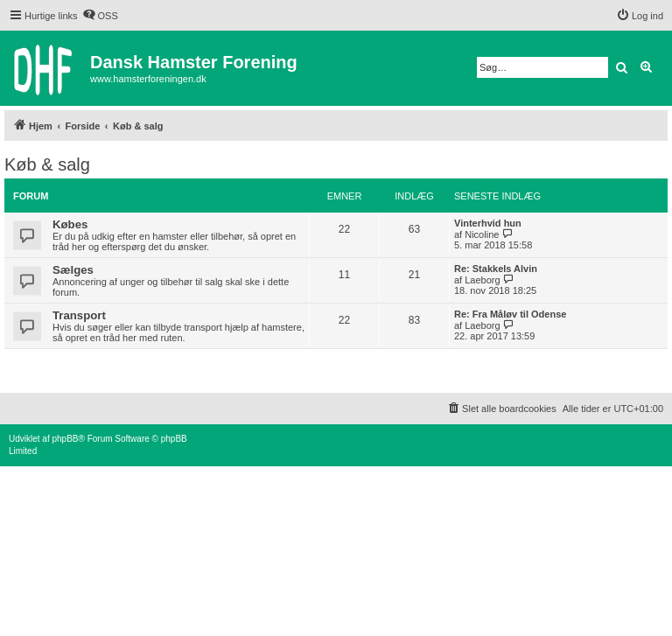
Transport (79, 315)
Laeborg (482, 280)
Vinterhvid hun (488, 223)
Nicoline (482, 234)
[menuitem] (100, 16)
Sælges (73, 270)
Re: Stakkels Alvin (496, 269)
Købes (70, 224)
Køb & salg (47, 164)
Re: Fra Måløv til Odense (510, 314)
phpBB (65, 439)
